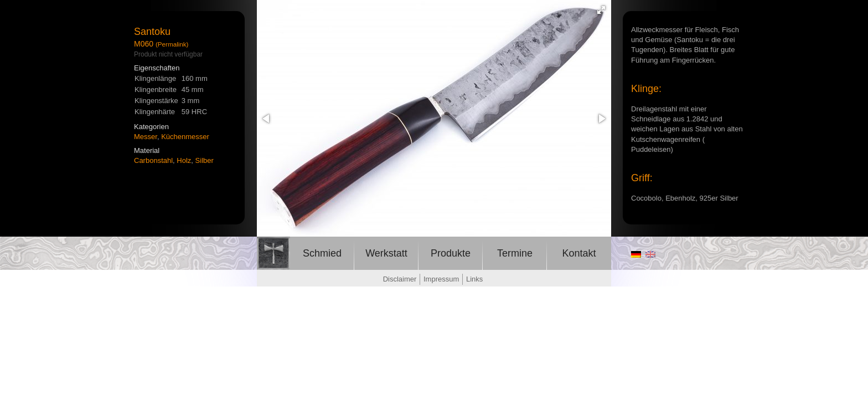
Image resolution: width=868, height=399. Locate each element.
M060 (144, 44)
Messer (146, 137)
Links (474, 279)
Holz (184, 160)
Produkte (451, 253)
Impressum (441, 279)
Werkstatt (386, 253)
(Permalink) (172, 44)
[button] (601, 10)
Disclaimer (400, 279)
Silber (205, 160)
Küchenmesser (185, 137)
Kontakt (579, 253)
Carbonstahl (153, 160)
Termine (515, 253)
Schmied (322, 253)
